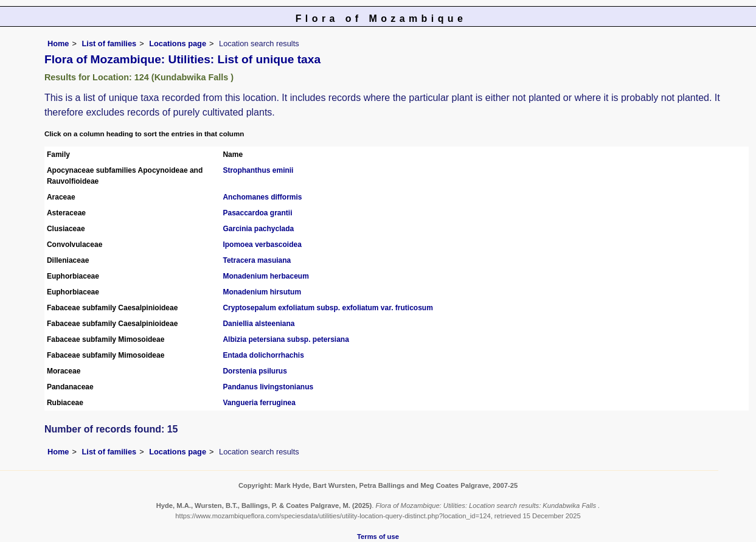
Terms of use (378, 537)
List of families (109, 43)
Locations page (178, 43)
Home (58, 43)
